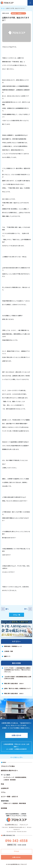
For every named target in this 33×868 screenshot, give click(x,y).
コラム (3, 792)
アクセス (16, 851)
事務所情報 (5, 801)
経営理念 (15, 803)
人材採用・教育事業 (10, 780)
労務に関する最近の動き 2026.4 (14, 683)
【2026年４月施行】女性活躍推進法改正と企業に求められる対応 (18, 678)
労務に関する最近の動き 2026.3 (14, 693)
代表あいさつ (7, 803)
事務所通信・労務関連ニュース (18, 13)
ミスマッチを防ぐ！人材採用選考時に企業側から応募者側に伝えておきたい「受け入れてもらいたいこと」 (17, 670)
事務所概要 (22, 803)
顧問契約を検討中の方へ (10, 770)
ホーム (3, 8)
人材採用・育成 (8, 651)
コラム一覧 (17, 615)
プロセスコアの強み (8, 766)
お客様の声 (5, 788)
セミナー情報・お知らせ (10, 796)
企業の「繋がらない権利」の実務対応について (17, 688)
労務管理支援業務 (21, 777)
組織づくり (7, 656)
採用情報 (4, 808)
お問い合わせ (16, 735)
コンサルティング (9, 777)
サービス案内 (6, 775)
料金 (3, 784)
